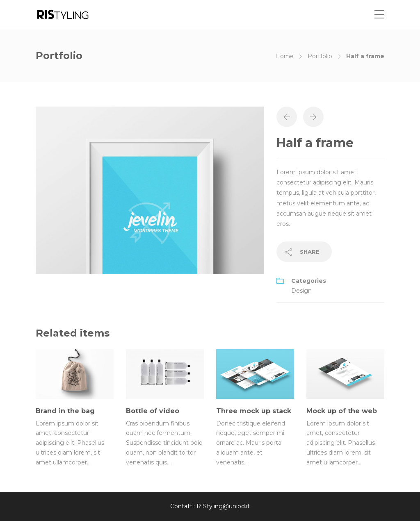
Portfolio (320, 56)
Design (301, 291)
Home (284, 56)
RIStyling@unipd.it (223, 506)
